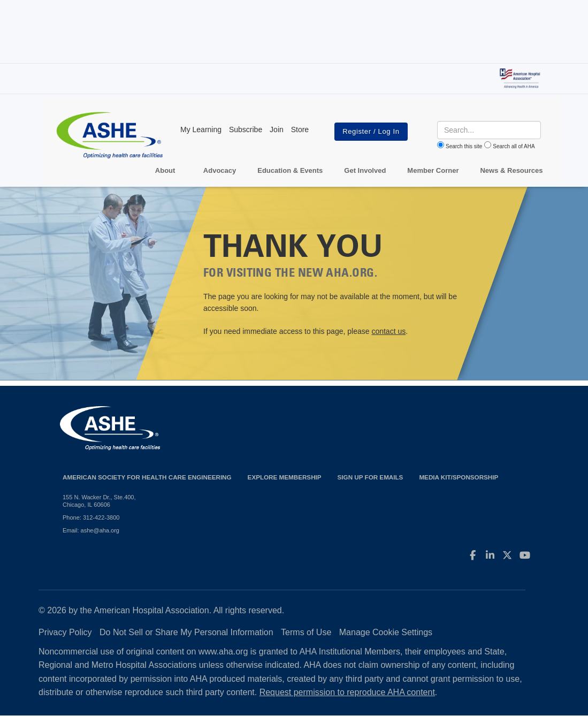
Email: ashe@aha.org (91, 530)
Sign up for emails (371, 477)
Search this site (464, 146)
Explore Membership (285, 477)
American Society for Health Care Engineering (147, 477)
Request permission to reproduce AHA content (347, 692)
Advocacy (220, 170)
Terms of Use (306, 632)
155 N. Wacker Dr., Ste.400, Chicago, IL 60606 (99, 501)
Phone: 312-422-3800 (91, 517)
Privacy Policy (65, 632)
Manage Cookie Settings (386, 632)
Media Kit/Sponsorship (459, 477)
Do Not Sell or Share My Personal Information (186, 632)
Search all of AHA (514, 146)
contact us (388, 331)
